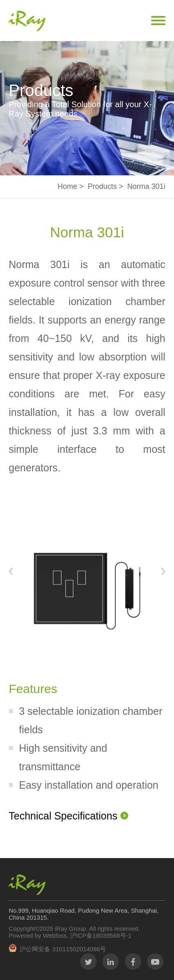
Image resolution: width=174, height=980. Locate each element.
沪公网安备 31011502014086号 (63, 949)
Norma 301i (146, 186)
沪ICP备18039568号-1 (100, 935)
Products (102, 186)
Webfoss (55, 935)
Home (68, 186)
